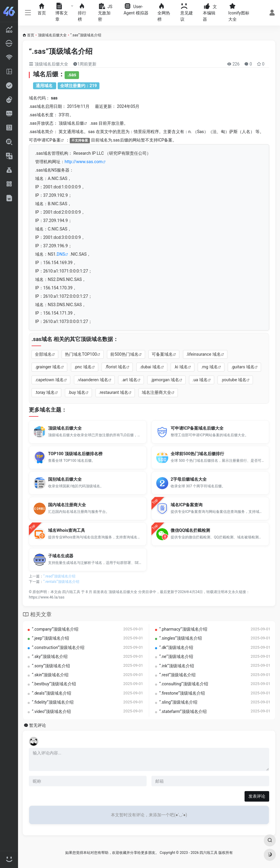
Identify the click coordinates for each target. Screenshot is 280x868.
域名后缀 (75, 123)
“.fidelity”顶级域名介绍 (53, 702)
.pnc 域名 (83, 367)
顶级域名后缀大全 (52, 35)
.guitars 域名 (243, 367)
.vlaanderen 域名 (93, 380)
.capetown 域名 (49, 380)
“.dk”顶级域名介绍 (176, 647)
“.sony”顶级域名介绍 (51, 666)
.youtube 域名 (234, 380)
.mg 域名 (209, 367)
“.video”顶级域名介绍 (51, 711)
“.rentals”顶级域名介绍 (61, 582)
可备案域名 (162, 354)
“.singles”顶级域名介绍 (181, 638)
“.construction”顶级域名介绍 (58, 647)
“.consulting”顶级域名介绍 (184, 684)
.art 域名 (129, 380)
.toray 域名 (45, 392)
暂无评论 (38, 725)
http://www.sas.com (84, 162)
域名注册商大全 (157, 392)
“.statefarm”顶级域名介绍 (183, 711)
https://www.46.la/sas (47, 597)
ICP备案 (53, 140)
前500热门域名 (124, 354)
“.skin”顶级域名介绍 (50, 675)
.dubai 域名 (150, 367)
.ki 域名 (181, 367)
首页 (31, 35)
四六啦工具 (71, 592)
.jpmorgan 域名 (165, 380)
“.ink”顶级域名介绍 (177, 666)
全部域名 (43, 354)
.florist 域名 (116, 367)
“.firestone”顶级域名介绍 (182, 693)
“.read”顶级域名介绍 (59, 576)
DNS (61, 254)
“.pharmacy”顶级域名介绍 (183, 629)
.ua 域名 (200, 380)
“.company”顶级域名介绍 (55, 629)
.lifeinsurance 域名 (204, 354)
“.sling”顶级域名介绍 (178, 702)
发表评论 (257, 796)
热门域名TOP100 (81, 354)
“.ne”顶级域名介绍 (176, 656)
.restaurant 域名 (114, 392)
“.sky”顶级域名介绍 (50, 656)
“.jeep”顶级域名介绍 (50, 638)
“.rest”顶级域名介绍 (178, 675)
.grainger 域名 (48, 367)
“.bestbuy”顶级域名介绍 (54, 684)
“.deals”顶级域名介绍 (52, 693)
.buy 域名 (77, 392)
